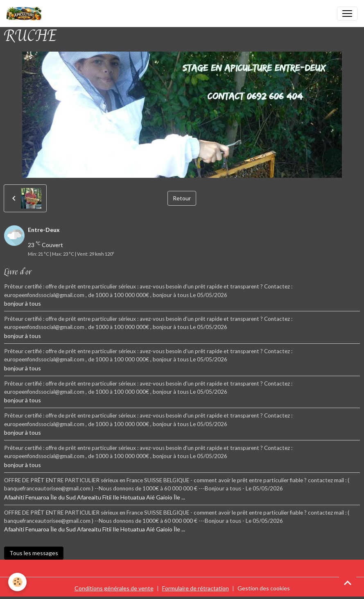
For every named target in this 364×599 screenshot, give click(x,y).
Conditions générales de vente (114, 588)
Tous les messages (34, 553)
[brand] (26, 14)
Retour (182, 198)
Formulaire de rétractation (196, 588)
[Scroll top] (348, 583)
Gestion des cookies (264, 588)
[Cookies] (17, 582)
